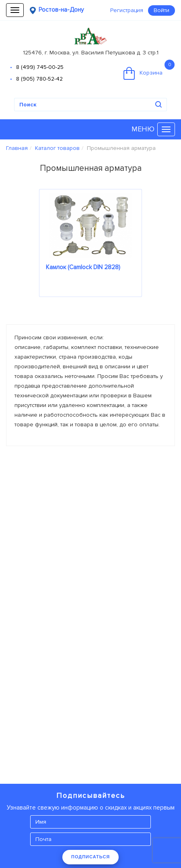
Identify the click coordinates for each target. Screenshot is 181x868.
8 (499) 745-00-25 (40, 67)
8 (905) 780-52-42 (39, 79)
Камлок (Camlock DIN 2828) (83, 267)
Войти (161, 10)
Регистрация (127, 10)
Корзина (149, 70)
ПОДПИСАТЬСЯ (90, 857)
